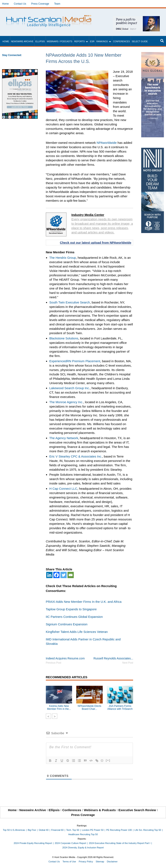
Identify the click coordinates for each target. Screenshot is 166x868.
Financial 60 (57, 830)
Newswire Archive (22, 41)
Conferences (122, 41)
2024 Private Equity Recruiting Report (33, 843)
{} (102, 760)
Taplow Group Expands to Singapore (71, 609)
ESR (92, 41)
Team (57, 4)
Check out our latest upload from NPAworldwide (96, 243)
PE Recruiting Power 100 (119, 830)
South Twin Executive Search (70, 302)
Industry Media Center (88, 215)
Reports (79, 41)
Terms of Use (69, 862)
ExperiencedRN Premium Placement (75, 361)
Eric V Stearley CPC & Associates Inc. (76, 456)
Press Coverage (40, 4)
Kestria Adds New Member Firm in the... (59, 707)
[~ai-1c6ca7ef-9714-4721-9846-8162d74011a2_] (136, 18)
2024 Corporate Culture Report (71, 843)
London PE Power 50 (93, 830)
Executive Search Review (137, 810)
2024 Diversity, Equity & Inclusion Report (83, 848)
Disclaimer (112, 862)
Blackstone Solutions (64, 338)
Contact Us (20, 4)
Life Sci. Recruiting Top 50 (148, 830)
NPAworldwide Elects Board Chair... (89, 707)
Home (5, 4)
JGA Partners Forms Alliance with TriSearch (120, 707)
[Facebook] (56, 575)
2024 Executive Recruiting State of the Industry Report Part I (120, 843)
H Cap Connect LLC (63, 489)
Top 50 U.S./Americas (14, 830)
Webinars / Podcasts (59, 41)
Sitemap (100, 862)
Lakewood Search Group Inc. (70, 388)
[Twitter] (64, 575)
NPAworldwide (107, 143)
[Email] (71, 575)
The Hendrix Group (63, 258)
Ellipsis (40, 41)
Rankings (102, 41)
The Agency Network (64, 438)
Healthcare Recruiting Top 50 (83, 834)
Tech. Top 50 (73, 830)
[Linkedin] (49, 575)
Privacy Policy (86, 862)
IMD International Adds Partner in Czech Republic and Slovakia (83, 641)
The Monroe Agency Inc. (66, 402)
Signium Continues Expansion (67, 624)
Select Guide (140, 41)
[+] (108, 760)
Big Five (32, 830)
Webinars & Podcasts (100, 810)
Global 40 (44, 830)
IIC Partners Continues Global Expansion (74, 617)
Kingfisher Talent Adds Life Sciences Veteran (77, 632)
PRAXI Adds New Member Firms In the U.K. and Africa (84, 602)
